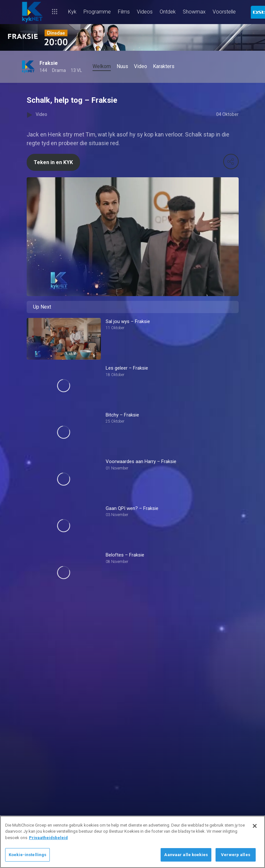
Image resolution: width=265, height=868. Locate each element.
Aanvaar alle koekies (186, 855)
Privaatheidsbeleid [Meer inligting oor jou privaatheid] (48, 838)
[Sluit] (255, 826)
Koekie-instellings (27, 855)
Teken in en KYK (53, 162)
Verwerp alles (236, 855)
